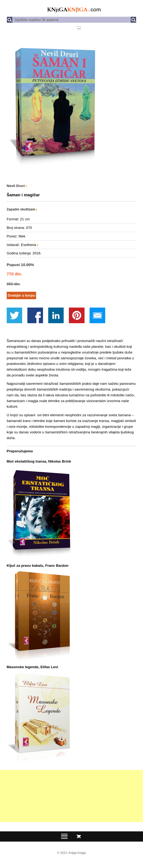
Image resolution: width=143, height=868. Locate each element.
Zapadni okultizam (22, 209)
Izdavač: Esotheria (22, 245)
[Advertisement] (71, 796)
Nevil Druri (17, 186)
